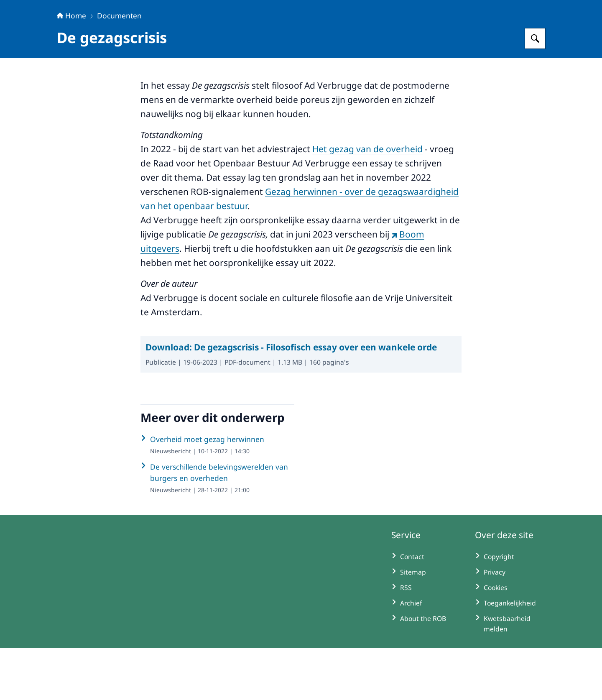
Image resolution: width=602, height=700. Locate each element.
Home (71, 68)
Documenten (119, 68)
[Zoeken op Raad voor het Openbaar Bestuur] (535, 91)
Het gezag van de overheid (367, 201)
